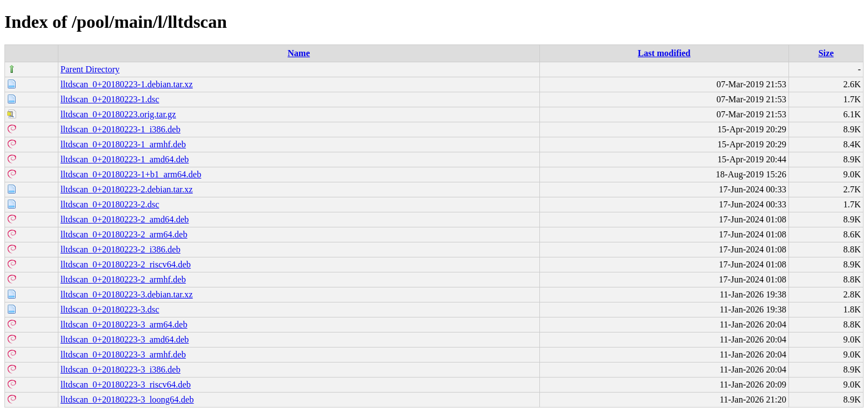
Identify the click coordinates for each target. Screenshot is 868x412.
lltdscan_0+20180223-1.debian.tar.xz (127, 84)
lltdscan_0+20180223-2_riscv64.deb (126, 264)
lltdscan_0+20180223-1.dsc (110, 99)
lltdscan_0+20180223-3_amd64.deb (125, 339)
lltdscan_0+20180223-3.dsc (110, 309)
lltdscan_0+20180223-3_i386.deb (121, 369)
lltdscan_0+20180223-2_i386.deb (121, 249)
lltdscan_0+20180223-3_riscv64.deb (126, 384)
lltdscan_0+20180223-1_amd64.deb (125, 159)
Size (826, 53)
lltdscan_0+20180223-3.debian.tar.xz (127, 294)
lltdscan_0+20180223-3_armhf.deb (123, 354)
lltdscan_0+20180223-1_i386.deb (121, 129)
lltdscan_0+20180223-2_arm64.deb (124, 234)
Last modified (664, 53)
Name (299, 53)
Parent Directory (90, 69)
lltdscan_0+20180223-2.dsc (110, 204)
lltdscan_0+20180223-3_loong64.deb (127, 399)
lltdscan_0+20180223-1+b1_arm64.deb (131, 174)
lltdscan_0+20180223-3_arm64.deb (124, 324)
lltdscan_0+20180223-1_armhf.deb (123, 144)
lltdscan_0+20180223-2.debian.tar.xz (127, 189)
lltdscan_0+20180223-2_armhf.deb (123, 279)
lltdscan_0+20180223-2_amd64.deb (125, 219)
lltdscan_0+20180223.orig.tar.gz (118, 114)
